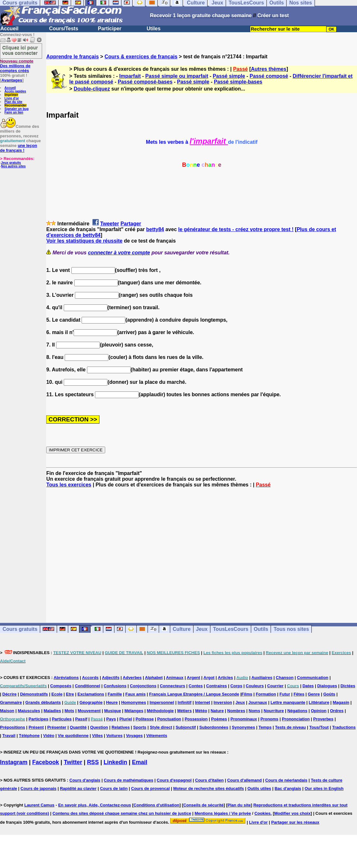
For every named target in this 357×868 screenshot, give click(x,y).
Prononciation (296, 719)
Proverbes (323, 719)
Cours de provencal (150, 788)
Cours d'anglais (85, 780)
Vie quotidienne (73, 736)
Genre (314, 694)
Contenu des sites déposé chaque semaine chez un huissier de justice (122, 813)
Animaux (175, 678)
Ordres (337, 711)
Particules (62, 719)
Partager (131, 224)
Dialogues (327, 686)
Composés (61, 686)
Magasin (341, 702)
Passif (81, 719)
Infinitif (184, 702)
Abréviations (66, 678)
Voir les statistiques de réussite (84, 241)
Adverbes (132, 678)
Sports (140, 727)
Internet (203, 702)
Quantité (78, 727)
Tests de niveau (291, 727)
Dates (308, 686)
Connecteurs (172, 686)
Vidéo (49, 736)
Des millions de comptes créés (17, 66)
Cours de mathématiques (129, 780)
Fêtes (299, 694)
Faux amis (135, 694)
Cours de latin (114, 788)
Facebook (46, 762)
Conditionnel (87, 686)
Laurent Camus (39, 805)
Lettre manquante (288, 702)
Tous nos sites (291, 629)
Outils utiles (259, 788)
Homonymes (134, 702)
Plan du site (13, 102)
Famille (115, 694)
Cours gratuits (20, 629)
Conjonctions (143, 686)
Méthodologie (160, 711)
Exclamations (91, 694)
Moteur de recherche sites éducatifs (209, 788)
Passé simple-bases (238, 82)
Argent (193, 678)
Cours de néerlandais (286, 780)
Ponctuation (169, 719)
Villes (98, 736)
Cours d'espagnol (174, 780)
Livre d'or (12, 98)
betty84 (155, 229)
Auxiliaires (262, 678)
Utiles (154, 29)
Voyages (134, 736)
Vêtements (157, 736)
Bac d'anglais (288, 788)
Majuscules (29, 711)
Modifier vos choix (292, 813)
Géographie (91, 702)
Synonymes (243, 727)
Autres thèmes (269, 69)
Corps (237, 686)
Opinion (319, 711)
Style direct (161, 727)
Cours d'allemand (245, 780)
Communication (313, 678)
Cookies (262, 813)
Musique (113, 711)
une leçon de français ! (18, 148)
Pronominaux (244, 719)
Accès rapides (15, 91)
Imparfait (130, 76)
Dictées (348, 686)
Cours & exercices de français (141, 57)
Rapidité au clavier (78, 788)
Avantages (12, 80)
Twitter (73, 762)
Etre (70, 694)
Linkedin (115, 762)
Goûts (329, 694)
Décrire (9, 694)
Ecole (57, 694)
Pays (111, 719)
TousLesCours (231, 629)
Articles (225, 678)
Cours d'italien (209, 780)
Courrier (275, 686)
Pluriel (126, 719)
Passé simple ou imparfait (177, 76)
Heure (112, 702)
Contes (196, 686)
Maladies (52, 711)
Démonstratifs (34, 694)
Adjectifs (111, 678)
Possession (196, 719)
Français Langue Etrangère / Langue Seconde (194, 694)
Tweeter (109, 224)
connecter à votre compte (119, 253)
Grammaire (11, 702)
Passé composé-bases (145, 82)
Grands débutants (43, 702)
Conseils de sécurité (203, 805)
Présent (36, 727)
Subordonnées (214, 727)
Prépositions (13, 727)
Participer (110, 29)
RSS (93, 762)
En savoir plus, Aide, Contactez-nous (95, 805)
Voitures (114, 736)
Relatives (121, 727)
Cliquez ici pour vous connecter (20, 50)
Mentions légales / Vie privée (223, 813)
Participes (39, 719)
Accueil (9, 29)
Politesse (145, 719)
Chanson (285, 678)
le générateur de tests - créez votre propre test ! (236, 229)
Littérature (319, 702)
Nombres (236, 711)
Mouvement (89, 711)
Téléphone (29, 736)
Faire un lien (14, 112)
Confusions (115, 686)
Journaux (258, 702)
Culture (182, 629)
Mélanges (134, 711)
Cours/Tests (64, 29)
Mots (69, 711)
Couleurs (255, 686)
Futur (285, 694)
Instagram (14, 762)
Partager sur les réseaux (295, 822)
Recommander (15, 105)
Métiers (185, 711)
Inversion (223, 702)
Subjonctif (186, 727)
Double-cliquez (92, 89)
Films (247, 694)
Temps (265, 727)
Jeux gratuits (11, 163)
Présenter (57, 727)
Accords (90, 678)
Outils (261, 629)
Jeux (202, 629)
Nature (217, 711)
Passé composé (269, 76)
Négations (297, 711)
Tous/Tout (319, 727)
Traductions (344, 727)
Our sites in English (324, 788)
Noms (254, 711)
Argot (209, 678)
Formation (266, 694)
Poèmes (219, 719)
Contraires (217, 686)
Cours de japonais (38, 788)
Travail (9, 736)
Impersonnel (162, 702)
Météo (201, 711)
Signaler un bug (17, 109)
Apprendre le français (73, 57)
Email (140, 762)
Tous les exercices (69, 485)
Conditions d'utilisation (157, 805)
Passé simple (229, 76)
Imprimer (11, 95)
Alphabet (154, 678)
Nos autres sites (13, 166)
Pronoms (269, 719)
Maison (7, 711)
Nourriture (274, 711)
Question (99, 727)
